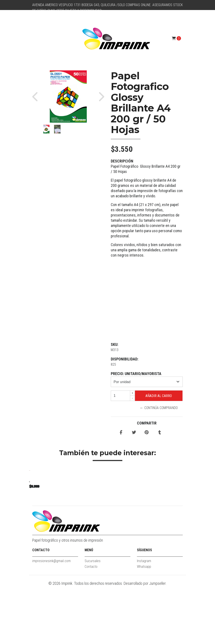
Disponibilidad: (125, 359)
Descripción (122, 161)
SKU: (114, 344)
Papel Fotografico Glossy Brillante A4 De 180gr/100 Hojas (182, 534)
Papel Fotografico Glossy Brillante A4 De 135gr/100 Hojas (121, 534)
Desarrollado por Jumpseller (145, 641)
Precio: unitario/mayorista (136, 374)
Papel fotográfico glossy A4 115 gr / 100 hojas (60, 534)
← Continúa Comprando (159, 408)
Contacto (91, 624)
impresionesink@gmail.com (51, 619)
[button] (37, 96)
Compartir (147, 423)
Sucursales (93, 619)
